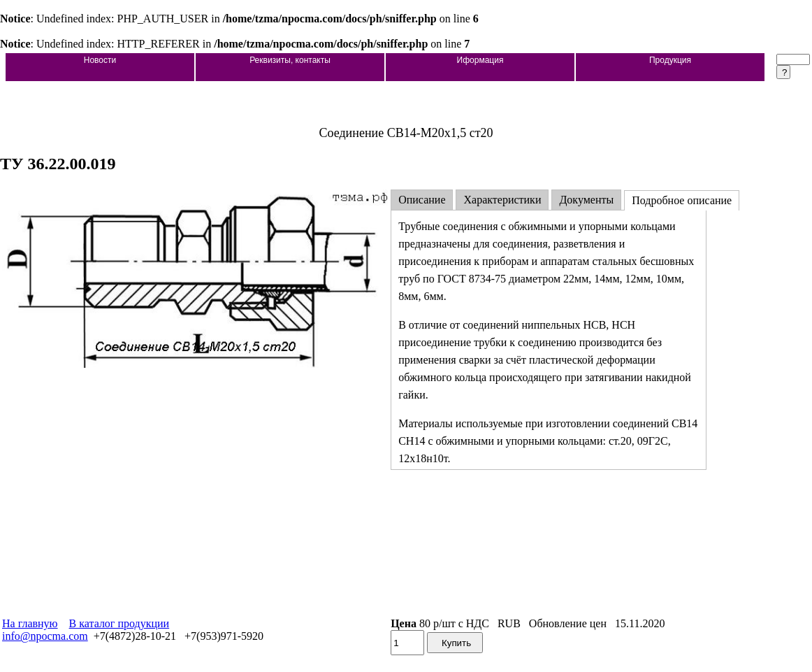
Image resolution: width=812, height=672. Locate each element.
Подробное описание (682, 200)
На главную (30, 623)
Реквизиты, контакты (290, 60)
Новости (100, 60)
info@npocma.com (45, 636)
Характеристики (502, 200)
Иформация (480, 60)
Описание (422, 200)
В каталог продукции (119, 623)
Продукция (670, 60)
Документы (586, 200)
